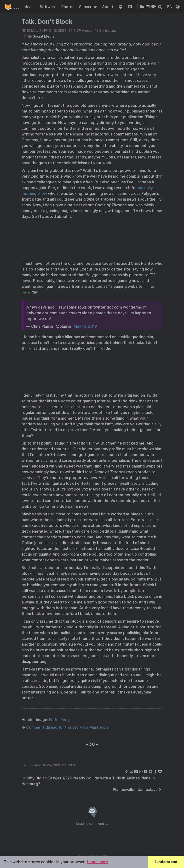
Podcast (28, 7)
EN (170, 7)
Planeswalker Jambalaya (138, 789)
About (108, 7)
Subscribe (89, 7)
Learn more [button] (98, 862)
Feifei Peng (59, 720)
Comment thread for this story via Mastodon (67, 727)
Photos (68, 7)
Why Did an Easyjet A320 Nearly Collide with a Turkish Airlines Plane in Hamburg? (88, 781)
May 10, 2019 (85, 326)
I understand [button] (166, 862)
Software (49, 7)
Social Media (44, 36)
